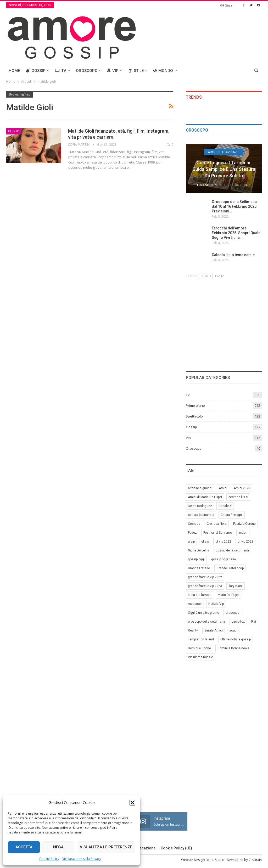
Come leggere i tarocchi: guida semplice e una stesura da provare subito (224, 169)
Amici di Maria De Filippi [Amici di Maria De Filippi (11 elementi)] (205, 497)
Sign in (228, 5)
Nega (58, 847)
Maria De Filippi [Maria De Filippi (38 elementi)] (228, 595)
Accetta (24, 847)
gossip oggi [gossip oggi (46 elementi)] (196, 559)
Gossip (36, 71)
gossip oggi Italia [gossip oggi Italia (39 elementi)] (224, 559)
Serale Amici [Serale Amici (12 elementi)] (214, 630)
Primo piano (195, 405)
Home (14, 71)
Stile (136, 71)
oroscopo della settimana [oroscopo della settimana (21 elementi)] (206, 622)
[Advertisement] (224, 324)
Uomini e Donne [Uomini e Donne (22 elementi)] (199, 648)
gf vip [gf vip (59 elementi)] (205, 542)
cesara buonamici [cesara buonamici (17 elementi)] (201, 515)
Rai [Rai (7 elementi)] (254, 622)
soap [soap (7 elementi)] (233, 630)
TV (61, 71)
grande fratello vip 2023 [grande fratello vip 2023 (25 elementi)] (205, 586)
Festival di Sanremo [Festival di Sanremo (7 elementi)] (218, 533)
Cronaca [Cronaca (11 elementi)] (194, 524)
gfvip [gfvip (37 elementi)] (191, 542)
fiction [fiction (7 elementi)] (243, 533)
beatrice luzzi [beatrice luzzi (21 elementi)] (238, 497)
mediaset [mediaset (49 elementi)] (195, 604)
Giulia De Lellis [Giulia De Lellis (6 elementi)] (199, 550)
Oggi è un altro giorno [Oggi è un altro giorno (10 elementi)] (203, 613)
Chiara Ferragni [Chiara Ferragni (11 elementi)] (232, 515)
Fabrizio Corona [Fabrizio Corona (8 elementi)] (244, 524)
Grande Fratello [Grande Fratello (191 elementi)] (199, 568)
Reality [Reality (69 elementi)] (193, 630)
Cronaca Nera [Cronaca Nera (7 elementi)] (217, 524)
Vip (113, 71)
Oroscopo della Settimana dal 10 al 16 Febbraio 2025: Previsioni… (235, 206)
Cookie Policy (49, 859)
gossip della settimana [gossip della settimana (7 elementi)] (232, 550)
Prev (192, 276)
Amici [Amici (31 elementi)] (223, 488)
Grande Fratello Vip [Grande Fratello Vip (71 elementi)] (230, 568)
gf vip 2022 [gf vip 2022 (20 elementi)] (223, 542)
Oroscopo (87, 71)
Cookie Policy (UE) (176, 848)
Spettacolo (194, 416)
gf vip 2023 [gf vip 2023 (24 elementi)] (245, 542)
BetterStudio (215, 860)
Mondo (163, 71)
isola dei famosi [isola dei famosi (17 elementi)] (200, 595)
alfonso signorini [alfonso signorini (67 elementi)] (200, 488)
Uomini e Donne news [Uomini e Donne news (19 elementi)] (233, 648)
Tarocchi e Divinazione (225, 152)
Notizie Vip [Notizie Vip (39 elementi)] (216, 604)
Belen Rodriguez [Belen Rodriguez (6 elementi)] (200, 506)
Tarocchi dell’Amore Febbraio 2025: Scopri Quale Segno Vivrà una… (236, 233)
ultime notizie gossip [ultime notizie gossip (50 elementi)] (236, 639)
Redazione (144, 848)
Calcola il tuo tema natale (233, 255)
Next (206, 276)
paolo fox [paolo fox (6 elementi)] (238, 622)
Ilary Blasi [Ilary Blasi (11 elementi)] (236, 586)
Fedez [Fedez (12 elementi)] (192, 533)
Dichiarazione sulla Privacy (81, 859)
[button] (132, 803)
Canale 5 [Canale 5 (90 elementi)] (225, 506)
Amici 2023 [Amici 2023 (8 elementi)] (242, 488)
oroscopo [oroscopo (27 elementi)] (232, 613)
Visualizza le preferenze (106, 847)
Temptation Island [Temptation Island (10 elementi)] (201, 639)
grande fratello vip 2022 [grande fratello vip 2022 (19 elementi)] (205, 577)
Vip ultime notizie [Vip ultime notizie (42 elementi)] (200, 657)
